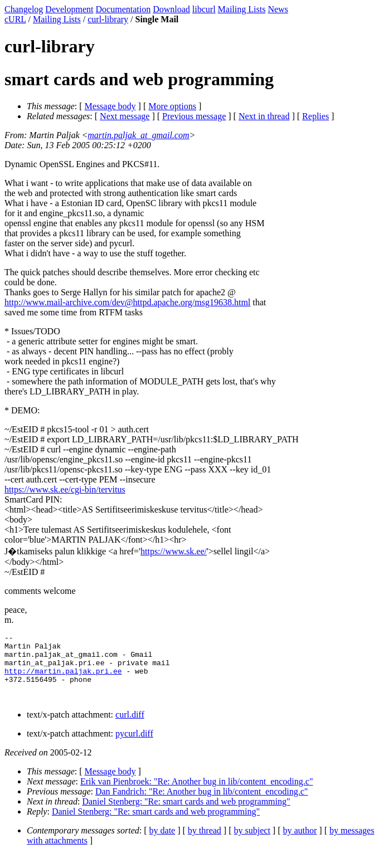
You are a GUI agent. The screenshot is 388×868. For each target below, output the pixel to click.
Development (69, 9)
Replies (316, 116)
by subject (252, 844)
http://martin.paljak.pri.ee (63, 679)
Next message (125, 116)
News (278, 9)
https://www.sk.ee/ (174, 551)
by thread (205, 844)
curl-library (108, 19)
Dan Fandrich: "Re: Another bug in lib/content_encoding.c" (202, 805)
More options (172, 106)
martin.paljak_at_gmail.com (138, 135)
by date (163, 844)
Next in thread (264, 116)
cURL (15, 19)
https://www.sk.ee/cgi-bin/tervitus (65, 489)
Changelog (24, 9)
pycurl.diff (134, 747)
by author (300, 844)
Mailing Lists (242, 9)
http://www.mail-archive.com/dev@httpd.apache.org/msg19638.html (127, 302)
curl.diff (130, 728)
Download (171, 9)
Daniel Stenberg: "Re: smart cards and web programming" (186, 815)
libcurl (204, 9)
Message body (110, 106)
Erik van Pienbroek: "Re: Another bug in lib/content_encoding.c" (197, 795)
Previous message (194, 116)
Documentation (123, 9)
